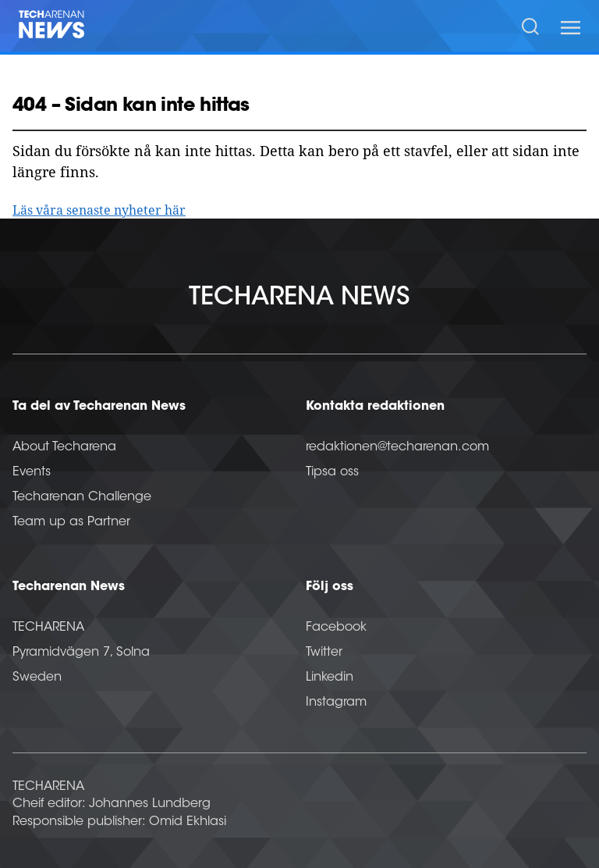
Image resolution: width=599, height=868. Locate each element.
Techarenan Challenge (82, 497)
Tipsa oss (332, 472)
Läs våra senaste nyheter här (99, 210)
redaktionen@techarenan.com (397, 447)
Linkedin (330, 678)
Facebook (336, 628)
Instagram (336, 703)
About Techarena (64, 447)
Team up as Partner (71, 522)
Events (32, 472)
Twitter (324, 653)
